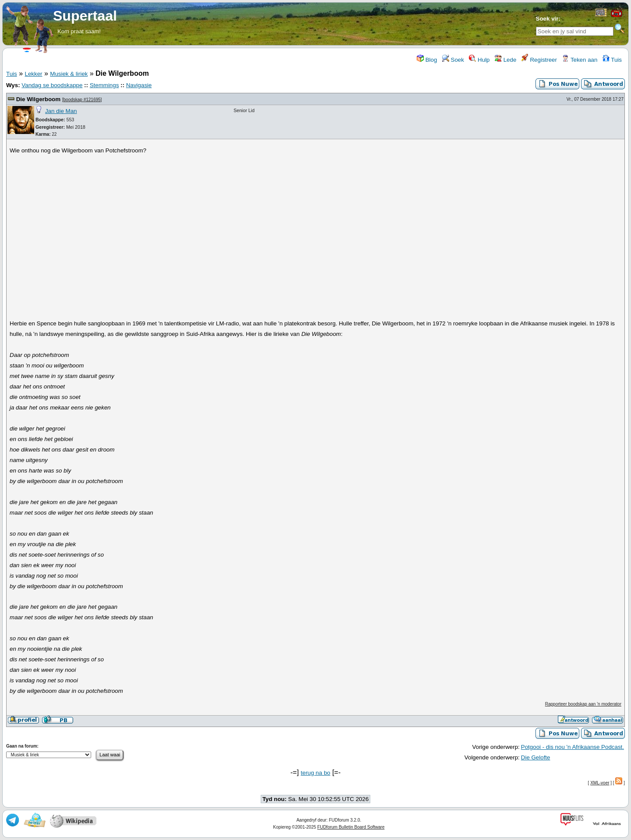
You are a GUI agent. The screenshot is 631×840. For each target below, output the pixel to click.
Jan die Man (61, 111)
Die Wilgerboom (38, 99)
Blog (427, 60)
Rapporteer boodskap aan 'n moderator (583, 704)
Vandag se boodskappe (52, 85)
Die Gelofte (536, 757)
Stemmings (105, 85)
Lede (505, 60)
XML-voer (600, 783)
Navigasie (139, 85)
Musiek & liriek (69, 74)
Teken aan (580, 60)
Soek (453, 60)
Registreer (539, 60)
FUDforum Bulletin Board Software (351, 827)
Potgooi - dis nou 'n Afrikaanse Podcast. (573, 747)
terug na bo (315, 773)
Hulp (479, 60)
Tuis (612, 60)
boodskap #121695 (82, 100)
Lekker (33, 74)
